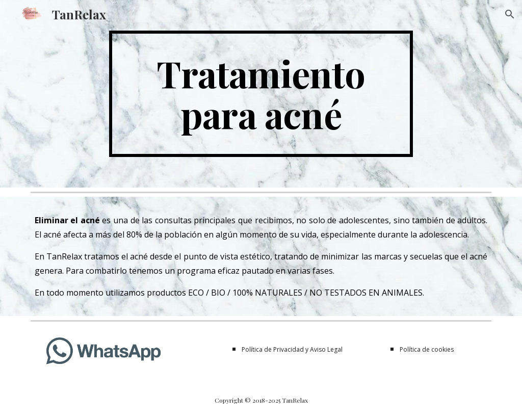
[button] (510, 14)
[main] (261, 94)
